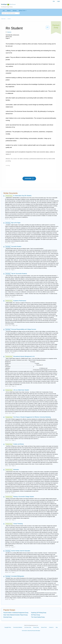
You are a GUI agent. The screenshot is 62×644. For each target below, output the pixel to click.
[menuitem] (54, 1)
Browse (15, 11)
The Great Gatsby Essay (38, 617)
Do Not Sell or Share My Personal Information (31, 631)
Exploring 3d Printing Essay (39, 613)
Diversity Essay (8, 617)
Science (9, 19)
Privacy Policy (36, 627)
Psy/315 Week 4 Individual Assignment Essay (16, 613)
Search (9, 11)
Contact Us (51, 627)
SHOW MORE (29, 179)
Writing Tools (22, 11)
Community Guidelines (18, 627)
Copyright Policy (8, 627)
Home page (3, 19)
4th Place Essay (36, 615)
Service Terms (44, 627)
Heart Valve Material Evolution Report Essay (16, 615)
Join (54, 1)
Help (57, 627)
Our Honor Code (28, 627)
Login (58, 1)
